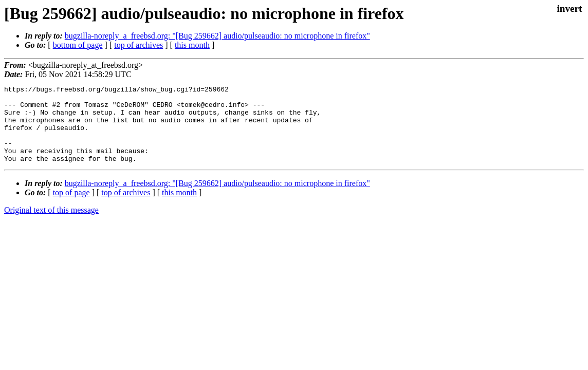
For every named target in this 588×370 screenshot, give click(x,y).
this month (192, 45)
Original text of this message (51, 225)
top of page (71, 208)
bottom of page (78, 45)
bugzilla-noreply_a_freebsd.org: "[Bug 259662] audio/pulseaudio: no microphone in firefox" (217, 36)
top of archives (139, 45)
